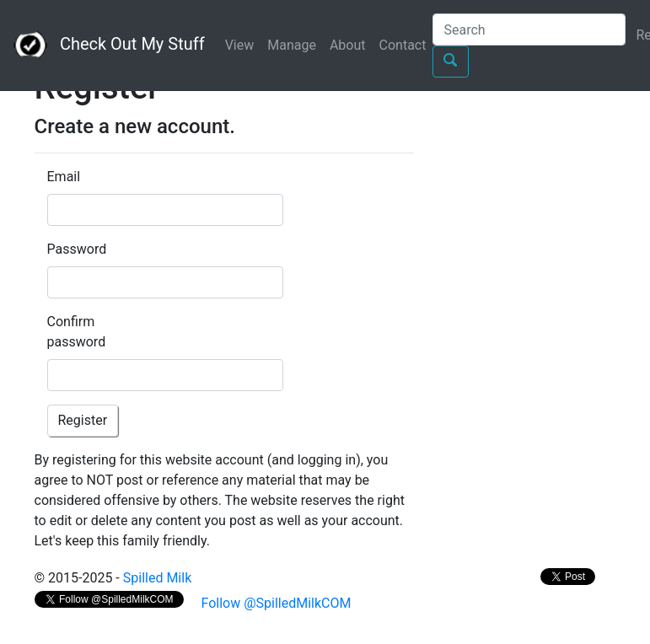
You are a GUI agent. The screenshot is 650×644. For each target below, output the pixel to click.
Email (64, 177)
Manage (292, 45)
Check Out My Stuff (109, 46)
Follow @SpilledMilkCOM (275, 603)
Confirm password (73, 332)
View (240, 45)
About (348, 45)
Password (73, 249)
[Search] (529, 30)
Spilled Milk (158, 578)
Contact (403, 45)
